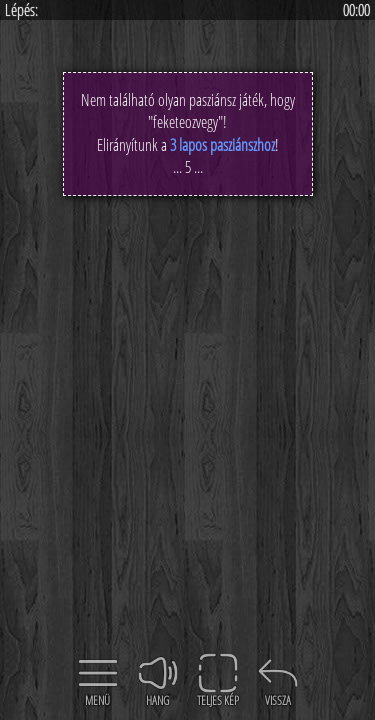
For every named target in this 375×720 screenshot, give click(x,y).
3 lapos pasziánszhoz (222, 145)
